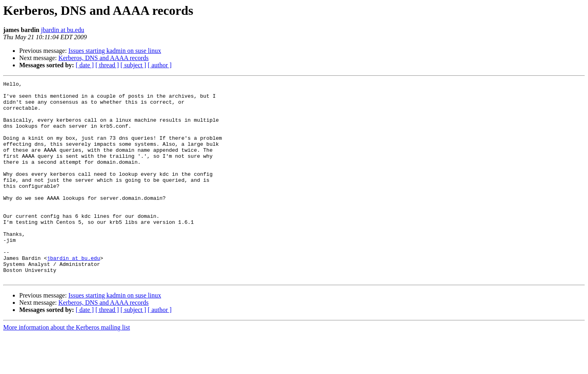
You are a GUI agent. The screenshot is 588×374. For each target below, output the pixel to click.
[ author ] (160, 65)
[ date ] (85, 65)
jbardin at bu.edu (62, 30)
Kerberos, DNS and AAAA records (104, 58)
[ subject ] (133, 65)
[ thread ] (107, 65)
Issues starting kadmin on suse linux (115, 51)
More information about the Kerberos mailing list (66, 367)
